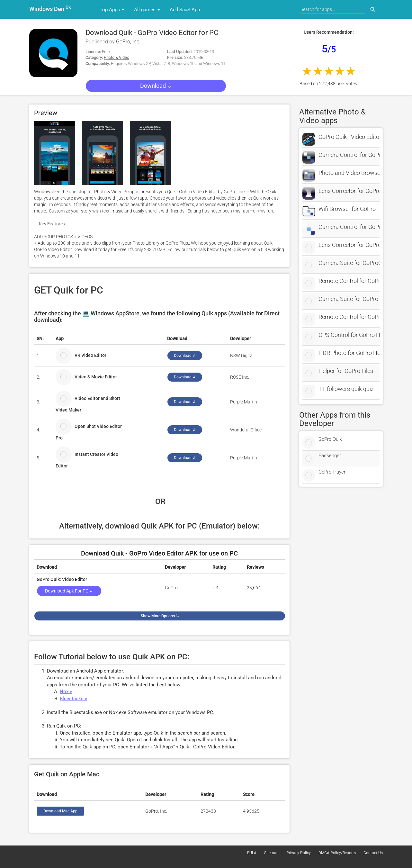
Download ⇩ (156, 86)
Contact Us (373, 853)
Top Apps (112, 10)
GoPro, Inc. (128, 42)
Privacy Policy (299, 853)
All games (147, 10)
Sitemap (271, 853)
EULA (252, 853)
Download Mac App (60, 811)
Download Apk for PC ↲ (69, 591)
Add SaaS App (185, 10)
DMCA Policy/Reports (337, 853)
